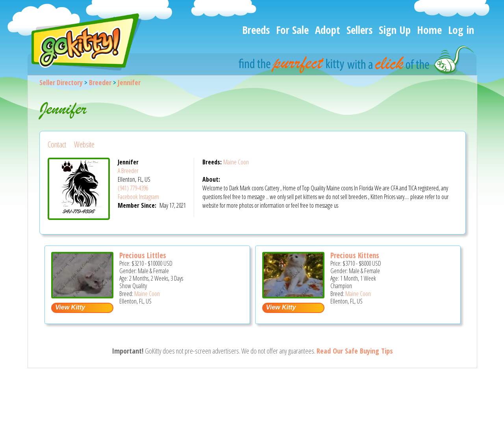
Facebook (128, 197)
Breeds (256, 30)
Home (429, 30)
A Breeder (128, 171)
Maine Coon (236, 162)
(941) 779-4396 (133, 188)
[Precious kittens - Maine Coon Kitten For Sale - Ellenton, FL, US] (293, 295)
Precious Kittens (355, 255)
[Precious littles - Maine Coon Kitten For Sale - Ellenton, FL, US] (82, 295)
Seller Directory (61, 82)
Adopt (328, 30)
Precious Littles (143, 255)
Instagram (149, 197)
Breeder (100, 82)
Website (84, 144)
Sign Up (395, 30)
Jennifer (129, 82)
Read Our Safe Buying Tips (355, 351)
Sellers (359, 30)
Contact (57, 144)
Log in (461, 30)
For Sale (292, 30)
